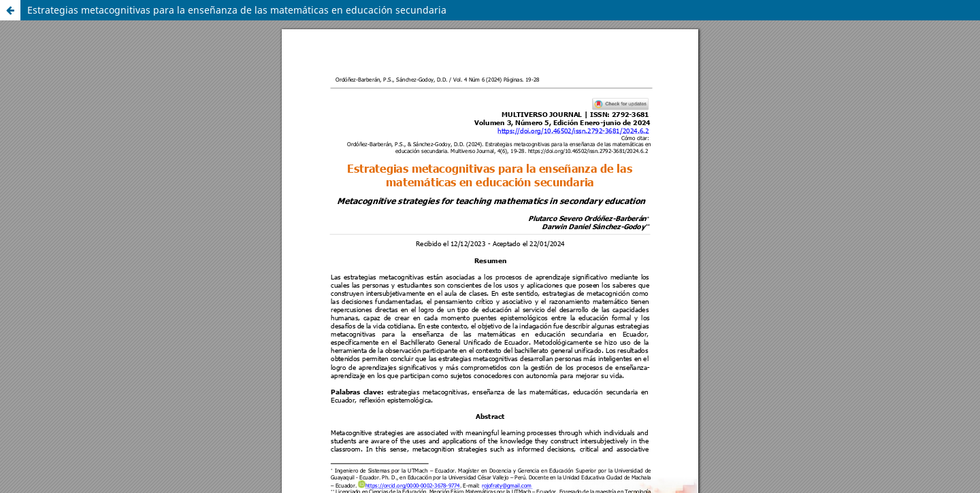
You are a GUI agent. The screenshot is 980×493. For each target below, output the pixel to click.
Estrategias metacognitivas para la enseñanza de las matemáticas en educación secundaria (237, 10)
